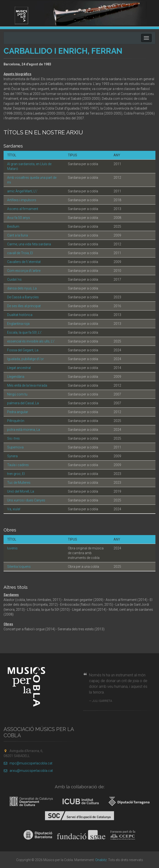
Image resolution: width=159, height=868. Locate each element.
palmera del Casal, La (23, 403)
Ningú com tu (17, 394)
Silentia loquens (19, 567)
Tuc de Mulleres (19, 483)
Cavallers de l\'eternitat (24, 262)
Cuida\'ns (14, 279)
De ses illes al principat (24, 306)
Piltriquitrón (16, 421)
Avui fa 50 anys (19, 218)
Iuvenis (12, 548)
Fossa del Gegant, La (23, 350)
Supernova (15, 447)
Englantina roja (18, 324)
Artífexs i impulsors (22, 200)
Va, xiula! (14, 509)
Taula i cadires (18, 465)
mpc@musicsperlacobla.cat (28, 763)
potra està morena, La (24, 430)
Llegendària (16, 377)
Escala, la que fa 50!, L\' (25, 332)
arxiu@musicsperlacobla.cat (28, 771)
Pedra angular (18, 412)
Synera (12, 456)
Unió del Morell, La (21, 491)
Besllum (13, 226)
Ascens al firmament (23, 209)
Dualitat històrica (20, 315)
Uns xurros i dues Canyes (26, 500)
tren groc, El (16, 474)
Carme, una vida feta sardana (29, 244)
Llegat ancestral (19, 368)
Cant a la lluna (17, 235)
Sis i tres (13, 438)
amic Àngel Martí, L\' (22, 191)
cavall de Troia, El (20, 253)
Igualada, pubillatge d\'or (25, 359)
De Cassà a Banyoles (23, 297)
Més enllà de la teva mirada (27, 385)
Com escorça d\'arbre (24, 271)
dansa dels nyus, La (22, 288)
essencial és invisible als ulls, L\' (31, 341)
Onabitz (101, 860)
